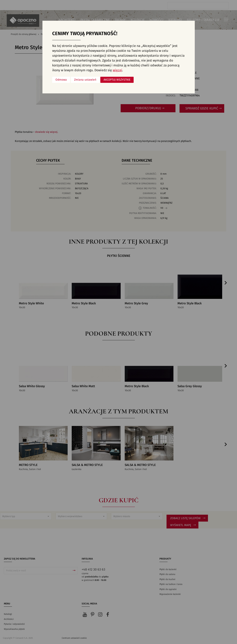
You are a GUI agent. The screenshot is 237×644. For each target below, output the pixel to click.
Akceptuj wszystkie (117, 80)
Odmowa (61, 80)
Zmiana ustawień (85, 80)
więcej (117, 70)
